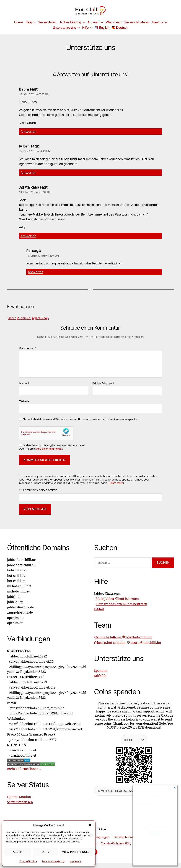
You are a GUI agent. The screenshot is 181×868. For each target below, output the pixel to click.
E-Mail (99, 614)
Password (141, 816)
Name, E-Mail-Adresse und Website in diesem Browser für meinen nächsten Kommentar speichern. (81, 424)
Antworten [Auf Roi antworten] (35, 277)
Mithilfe (100, 681)
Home (19, 28)
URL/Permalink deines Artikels (38, 495)
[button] (90, 825)
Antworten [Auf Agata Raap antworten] (28, 241)
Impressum (76, 861)
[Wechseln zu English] (102, 33)
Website (24, 406)
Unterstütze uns (64, 33)
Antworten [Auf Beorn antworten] (28, 137)
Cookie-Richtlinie (28, 861)
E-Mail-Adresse (103, 389)
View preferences (76, 852)
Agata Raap (40, 323)
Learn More (116, 488)
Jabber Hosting (70, 28)
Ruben (25, 152)
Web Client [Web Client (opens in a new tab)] (114, 28)
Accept (18, 852)
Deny (46, 852)
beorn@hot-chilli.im (144, 648)
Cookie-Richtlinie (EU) (117, 848)
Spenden (101, 676)
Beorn (24, 95)
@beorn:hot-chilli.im (110, 648)
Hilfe (86, 33)
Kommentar (28, 353)
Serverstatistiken (137, 28)
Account (94, 28)
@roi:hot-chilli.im (107, 642)
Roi (29, 256)
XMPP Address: (145, 805)
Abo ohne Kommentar (49, 453)
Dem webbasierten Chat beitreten (122, 609)
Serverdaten (47, 28)
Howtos (158, 28)
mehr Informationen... (24, 774)
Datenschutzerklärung (53, 861)
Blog (29, 28)
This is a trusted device (153, 827)
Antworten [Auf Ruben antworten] (28, 178)
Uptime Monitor (19, 802)
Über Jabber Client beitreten (117, 604)
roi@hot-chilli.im (137, 642)
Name (24, 389)
